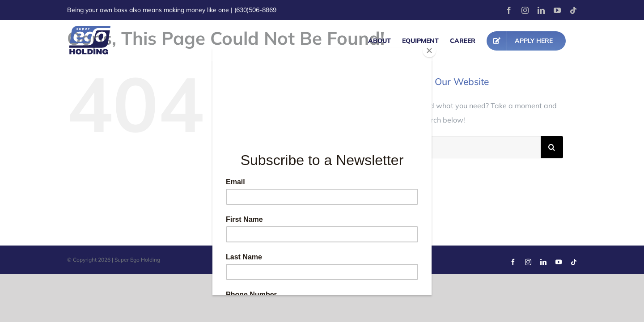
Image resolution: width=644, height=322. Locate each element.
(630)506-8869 (255, 10)
